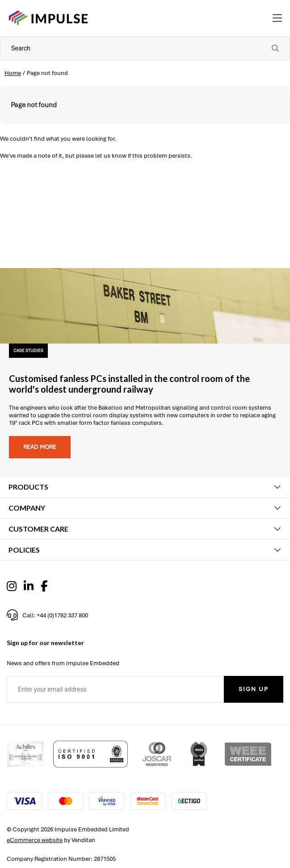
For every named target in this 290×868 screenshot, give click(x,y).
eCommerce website (35, 840)
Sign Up (254, 689)
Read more (40, 447)
